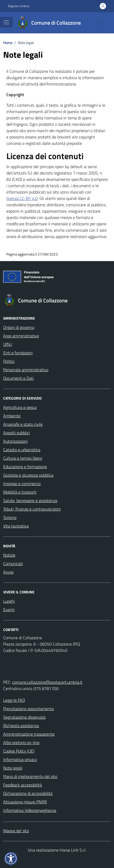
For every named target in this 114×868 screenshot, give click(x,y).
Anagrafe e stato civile (23, 424)
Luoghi (9, 601)
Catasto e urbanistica (22, 450)
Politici (9, 361)
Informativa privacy (20, 759)
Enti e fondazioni (18, 353)
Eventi (9, 610)
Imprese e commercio (22, 484)
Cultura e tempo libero (23, 458)
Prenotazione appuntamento (28, 709)
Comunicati (13, 563)
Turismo (10, 517)
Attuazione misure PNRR (25, 802)
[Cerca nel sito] (100, 23)
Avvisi (8, 572)
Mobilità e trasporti (20, 492)
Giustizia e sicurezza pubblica (28, 475)
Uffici (8, 344)
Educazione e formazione (25, 467)
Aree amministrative (21, 336)
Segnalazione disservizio (24, 717)
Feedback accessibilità (23, 785)
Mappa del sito (16, 831)
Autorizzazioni (15, 441)
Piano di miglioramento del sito (30, 776)
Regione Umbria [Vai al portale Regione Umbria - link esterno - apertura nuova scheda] (19, 6)
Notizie (9, 555)
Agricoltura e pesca (20, 407)
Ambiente (12, 416)
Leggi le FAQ (14, 700)
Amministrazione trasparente (29, 734)
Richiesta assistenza (21, 726)
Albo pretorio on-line (21, 742)
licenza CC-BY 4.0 (22, 198)
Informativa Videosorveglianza (30, 810)
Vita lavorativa (16, 526)
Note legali (13, 768)
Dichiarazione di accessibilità (28, 793)
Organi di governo (19, 327)
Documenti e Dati (18, 378)
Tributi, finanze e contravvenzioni (32, 509)
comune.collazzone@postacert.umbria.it (47, 682)
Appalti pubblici (16, 433)
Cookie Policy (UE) (19, 751)
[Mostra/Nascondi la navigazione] (6, 22)
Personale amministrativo (26, 370)
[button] (11, 858)
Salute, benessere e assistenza (30, 500)
